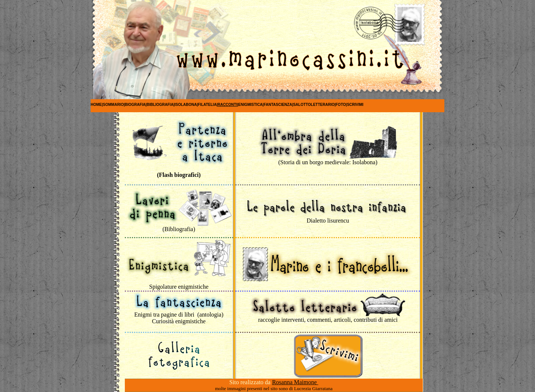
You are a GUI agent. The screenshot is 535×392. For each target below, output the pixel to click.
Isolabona (186, 105)
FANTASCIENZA (278, 105)
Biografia (135, 105)
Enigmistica (250, 105)
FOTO (341, 105)
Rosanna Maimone (295, 382)
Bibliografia (160, 105)
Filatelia (207, 105)
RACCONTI (228, 105)
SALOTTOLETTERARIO (314, 105)
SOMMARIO (113, 105)
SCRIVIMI (355, 105)
